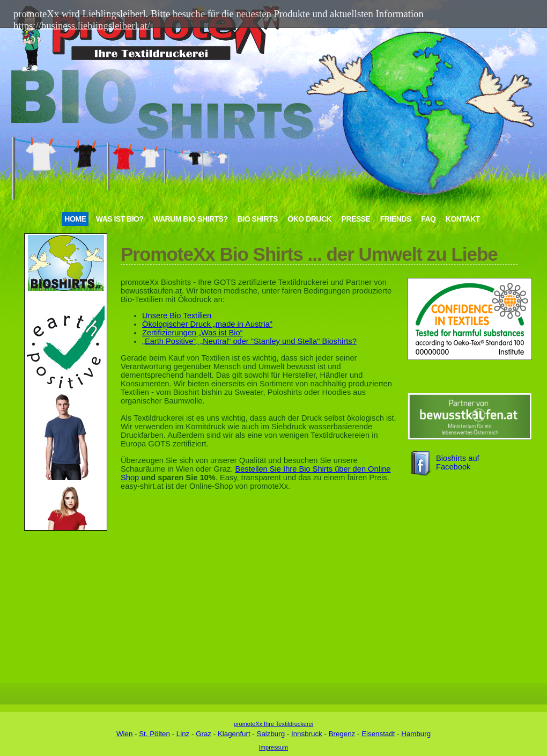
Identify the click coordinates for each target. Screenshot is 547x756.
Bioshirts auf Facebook (458, 463)
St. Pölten (154, 734)
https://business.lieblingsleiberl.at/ (82, 25)
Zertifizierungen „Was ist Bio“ (193, 333)
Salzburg (271, 734)
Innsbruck (307, 734)
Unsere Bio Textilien (177, 315)
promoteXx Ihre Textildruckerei (273, 724)
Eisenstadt (378, 734)
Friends (396, 219)
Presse (356, 219)
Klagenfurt (234, 734)
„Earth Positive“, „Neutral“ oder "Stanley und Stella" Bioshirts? (249, 341)
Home (75, 219)
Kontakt (463, 219)
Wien (124, 734)
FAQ (428, 219)
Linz (183, 734)
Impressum (273, 747)
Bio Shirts (258, 219)
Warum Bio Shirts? (191, 219)
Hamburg (416, 734)
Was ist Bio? (120, 219)
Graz (204, 734)
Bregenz (342, 734)
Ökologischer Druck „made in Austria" (207, 324)
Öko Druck (309, 219)
